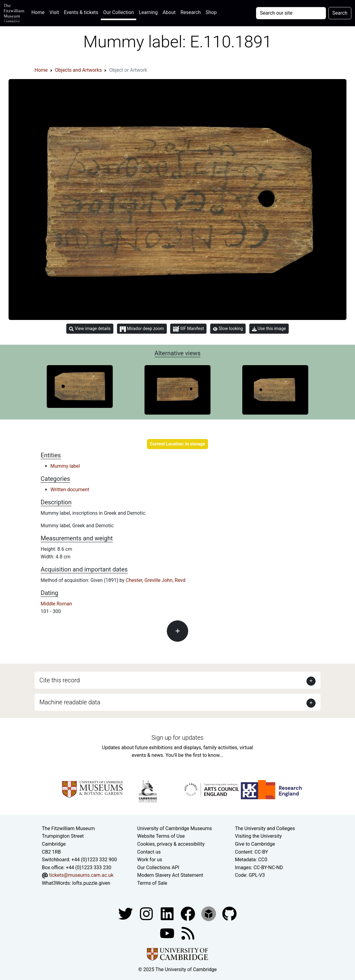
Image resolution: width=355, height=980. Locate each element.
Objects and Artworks (78, 70)
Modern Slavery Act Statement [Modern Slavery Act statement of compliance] (170, 875)
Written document (70, 490)
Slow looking (228, 328)
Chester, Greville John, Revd (155, 580)
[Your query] (291, 13)
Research (191, 12)
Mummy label (65, 466)
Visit (54, 12)
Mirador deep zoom (142, 329)
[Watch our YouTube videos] (168, 933)
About (169, 12)
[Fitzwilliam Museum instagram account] (147, 914)
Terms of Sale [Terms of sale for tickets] (152, 883)
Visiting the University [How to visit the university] (258, 836)
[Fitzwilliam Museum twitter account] (126, 914)
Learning (148, 12)
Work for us (150, 860)
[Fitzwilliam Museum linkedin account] (188, 914)
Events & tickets (81, 12)
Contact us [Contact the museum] (149, 852)
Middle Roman (56, 604)
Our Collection (119, 12)
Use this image (269, 329)
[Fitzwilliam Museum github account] (229, 914)
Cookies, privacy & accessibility (171, 844)
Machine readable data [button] (70, 702)
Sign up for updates (177, 738)
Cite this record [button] (60, 680)
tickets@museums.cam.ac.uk (81, 875)
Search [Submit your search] (340, 13)
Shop (211, 12)
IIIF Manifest (188, 329)
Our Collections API (158, 867)
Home (39, 12)
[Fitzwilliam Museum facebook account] (168, 914)
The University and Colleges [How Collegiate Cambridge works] (265, 828)
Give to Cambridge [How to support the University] (255, 844)
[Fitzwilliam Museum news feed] (188, 933)
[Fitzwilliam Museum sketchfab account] (209, 914)
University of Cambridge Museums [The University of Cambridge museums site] (175, 828)
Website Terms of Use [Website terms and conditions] (161, 836)
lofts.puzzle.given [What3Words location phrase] (91, 883)
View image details (90, 329)
